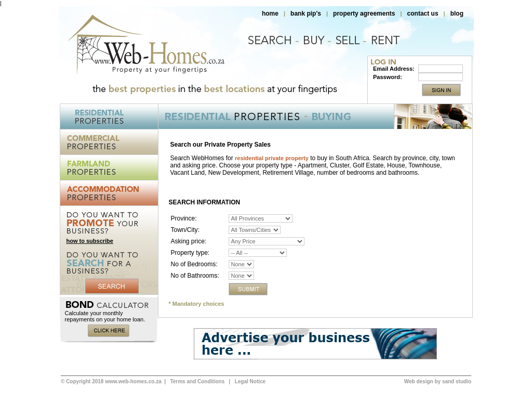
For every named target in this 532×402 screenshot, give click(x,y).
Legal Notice (250, 381)
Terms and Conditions (197, 381)
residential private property (272, 158)
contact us (423, 14)
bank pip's (306, 14)
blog (457, 14)
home (270, 14)
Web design (419, 381)
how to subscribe (90, 241)
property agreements (364, 14)
